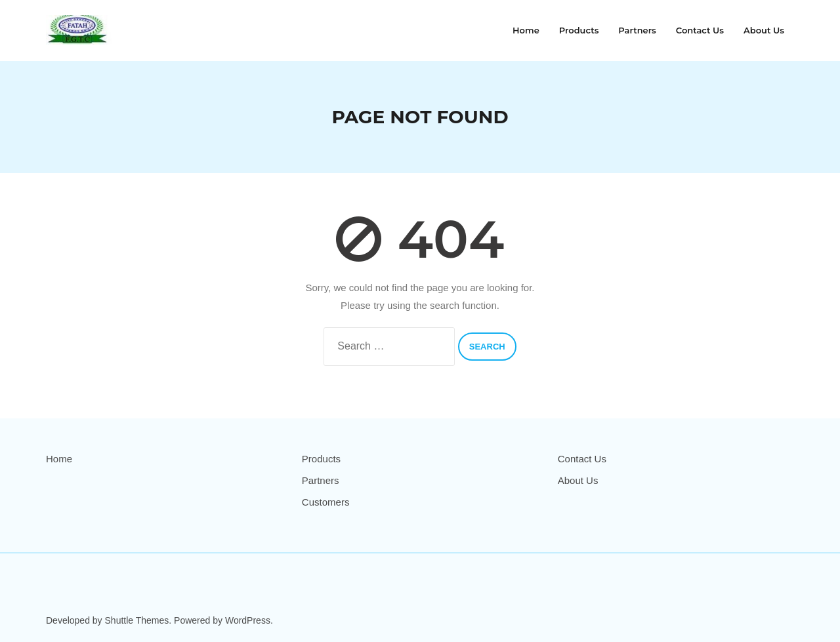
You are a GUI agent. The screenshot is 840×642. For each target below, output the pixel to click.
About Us (578, 480)
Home (59, 459)
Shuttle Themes (137, 620)
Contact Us (582, 459)
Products (321, 459)
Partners (321, 480)
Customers (326, 502)
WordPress (248, 620)
